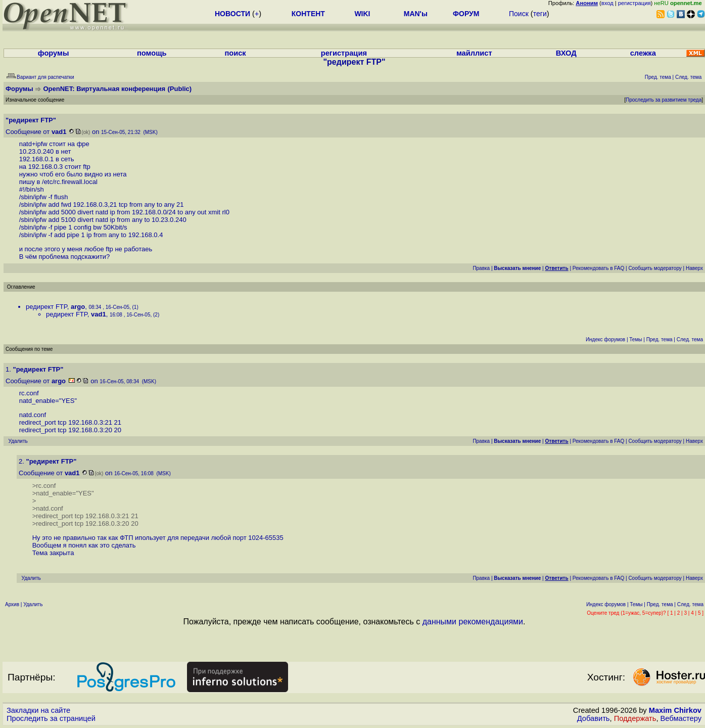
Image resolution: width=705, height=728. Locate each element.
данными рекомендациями (473, 622)
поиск (235, 53)
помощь (152, 53)
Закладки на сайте (38, 710)
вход (607, 3)
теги (540, 14)
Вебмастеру (681, 718)
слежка (643, 53)
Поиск (519, 14)
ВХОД (566, 53)
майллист (474, 53)
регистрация (634, 3)
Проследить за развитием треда (664, 100)
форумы (54, 53)
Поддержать (635, 718)
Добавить (594, 718)
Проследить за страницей (51, 718)
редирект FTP (46, 307)
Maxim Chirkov (675, 710)
